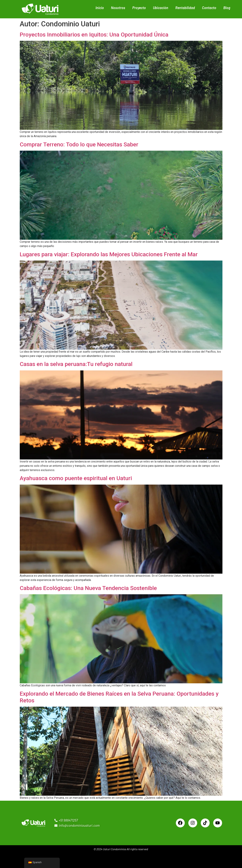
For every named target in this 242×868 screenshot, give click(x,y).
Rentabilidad (185, 8)
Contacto (209, 8)
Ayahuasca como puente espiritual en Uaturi (76, 478)
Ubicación (161, 8)
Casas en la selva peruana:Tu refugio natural (76, 364)
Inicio (100, 8)
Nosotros (118, 8)
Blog (227, 8)
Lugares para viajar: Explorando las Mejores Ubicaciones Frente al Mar (109, 254)
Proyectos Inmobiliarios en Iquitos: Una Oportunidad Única (94, 35)
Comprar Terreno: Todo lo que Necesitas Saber (79, 144)
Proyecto (139, 8)
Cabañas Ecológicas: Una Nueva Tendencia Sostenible (88, 588)
